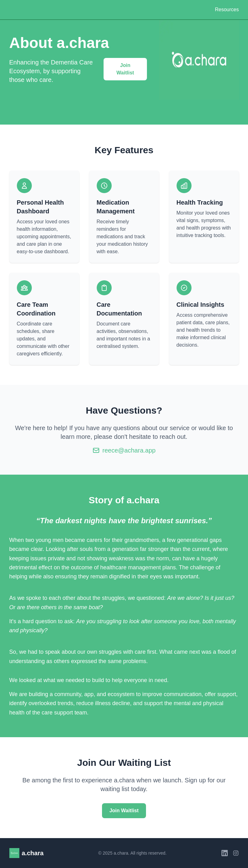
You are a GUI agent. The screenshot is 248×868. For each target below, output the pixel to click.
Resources (227, 9)
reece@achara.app (129, 450)
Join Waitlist (125, 69)
